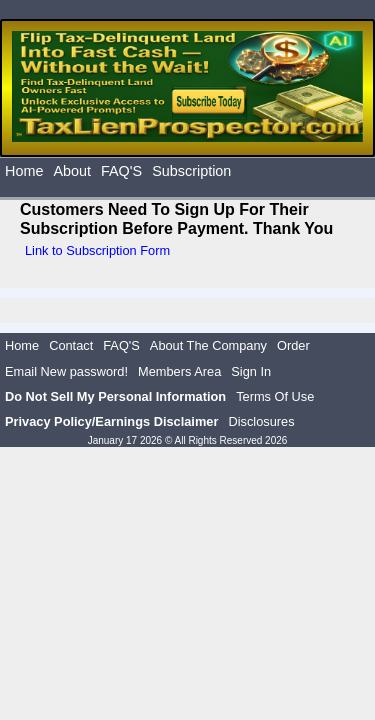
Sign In (251, 371)
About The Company (208, 345)
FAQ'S (121, 171)
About (72, 171)
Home (24, 171)
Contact (71, 345)
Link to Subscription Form (97, 250)
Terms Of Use (275, 396)
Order (293, 345)
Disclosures (261, 421)
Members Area (179, 371)
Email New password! (66, 371)
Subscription (191, 171)
